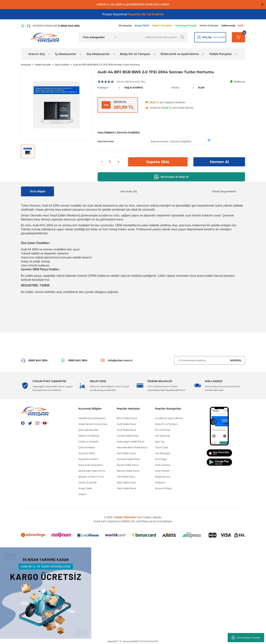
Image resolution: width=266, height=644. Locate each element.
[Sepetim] (238, 37)
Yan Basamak (162, 436)
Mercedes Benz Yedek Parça (132, 447)
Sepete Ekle (158, 162)
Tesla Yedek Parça (126, 488)
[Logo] (46, 37)
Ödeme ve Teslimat (89, 436)
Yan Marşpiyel (163, 453)
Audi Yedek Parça (126, 424)
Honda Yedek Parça (128, 436)
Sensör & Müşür (164, 488)
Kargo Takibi (85, 488)
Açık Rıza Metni (87, 453)
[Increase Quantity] (118, 162)
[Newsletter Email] (210, 360)
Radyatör (160, 482)
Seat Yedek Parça (126, 453)
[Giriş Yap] (199, 37)
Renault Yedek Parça (128, 471)
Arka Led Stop (163, 465)
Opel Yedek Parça (126, 482)
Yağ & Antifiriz (134, 87)
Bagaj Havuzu (163, 477)
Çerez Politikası (87, 447)
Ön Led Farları (163, 430)
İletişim (82, 494)
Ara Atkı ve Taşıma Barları (169, 418)
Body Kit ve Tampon (166, 424)
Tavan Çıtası (162, 447)
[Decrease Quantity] (101, 162)
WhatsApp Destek (246, 638)
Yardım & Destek (87, 482)
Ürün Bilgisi (37, 191)
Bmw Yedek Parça (127, 418)
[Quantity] (110, 162)
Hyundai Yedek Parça (128, 459)
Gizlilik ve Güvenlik (88, 442)
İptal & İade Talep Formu (92, 471)
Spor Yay (160, 442)
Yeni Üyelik (219, 37)
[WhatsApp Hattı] (23, 26)
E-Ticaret (125, 641)
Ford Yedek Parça (126, 430)
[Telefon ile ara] (53, 26)
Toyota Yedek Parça (128, 465)
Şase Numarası (106, 141)
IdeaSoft (113, 641)
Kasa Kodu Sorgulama (91, 465)
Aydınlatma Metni (88, 459)
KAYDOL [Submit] (236, 360)
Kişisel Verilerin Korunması (93, 424)
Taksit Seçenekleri (224, 191)
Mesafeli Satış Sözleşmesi (92, 418)
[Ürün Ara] (154, 37)
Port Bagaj (161, 459)
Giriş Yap (207, 37)
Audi (201, 87)
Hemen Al (219, 162)
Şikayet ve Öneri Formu (91, 477)
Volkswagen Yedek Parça (130, 442)
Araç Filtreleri (162, 471)
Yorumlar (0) (129, 191)
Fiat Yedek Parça (126, 477)
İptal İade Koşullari (89, 430)
